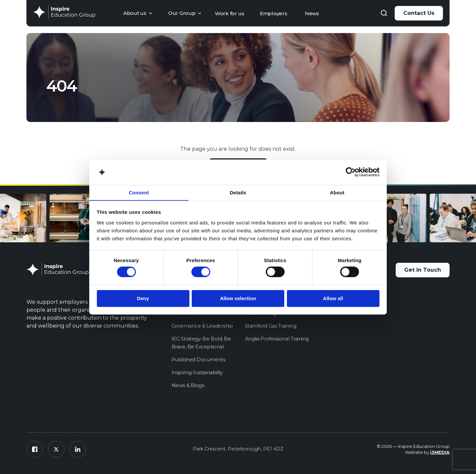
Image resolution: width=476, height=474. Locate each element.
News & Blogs (188, 385)
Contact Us (419, 13)
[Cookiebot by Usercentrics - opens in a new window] (351, 172)
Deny (143, 299)
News (312, 13)
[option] (86, 219)
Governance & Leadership (202, 326)
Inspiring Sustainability (197, 372)
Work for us (230, 13)
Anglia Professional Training (277, 339)
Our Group (182, 13)
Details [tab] (238, 193)
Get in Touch (423, 270)
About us (135, 13)
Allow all (333, 299)
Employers (273, 13)
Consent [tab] (139, 193)
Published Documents (198, 359)
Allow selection (238, 299)
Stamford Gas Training (271, 326)
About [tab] (337, 193)
